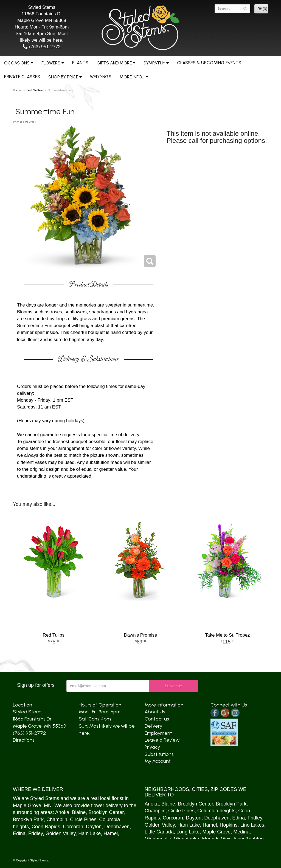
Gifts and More (114, 63)
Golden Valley (61, 833)
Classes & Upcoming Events (209, 63)
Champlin (57, 819)
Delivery (153, 726)
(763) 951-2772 (42, 47)
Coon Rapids (46, 827)
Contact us (157, 719)
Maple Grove (27, 805)
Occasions (17, 63)
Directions (24, 740)
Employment (158, 733)
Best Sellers (35, 90)
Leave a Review (162, 740)
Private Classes (22, 77)
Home (17, 90)
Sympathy (154, 63)
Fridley (36, 833)
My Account (158, 761)
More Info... (132, 77)
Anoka (62, 812)
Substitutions (159, 754)
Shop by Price (63, 77)
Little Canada (159, 832)
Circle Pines (83, 819)
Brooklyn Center (106, 812)
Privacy (152, 747)
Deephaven (117, 827)
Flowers (51, 63)
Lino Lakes (252, 825)
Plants (80, 63)
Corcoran (73, 827)
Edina (19, 833)
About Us (155, 712)
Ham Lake (89, 833)
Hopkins (229, 825)
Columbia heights (216, 811)
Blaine (79, 812)
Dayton (94, 827)
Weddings (101, 77)
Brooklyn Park (28, 819)
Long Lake (188, 832)
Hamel (111, 833)
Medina (241, 832)
